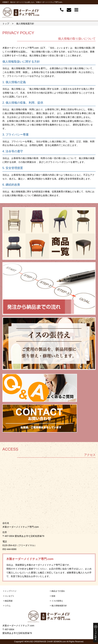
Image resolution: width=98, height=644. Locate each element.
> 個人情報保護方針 (58, 606)
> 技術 (53, 596)
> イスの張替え (56, 601)
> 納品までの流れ (57, 591)
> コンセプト (9, 596)
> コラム (7, 606)
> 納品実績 (8, 601)
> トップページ (10, 591)
